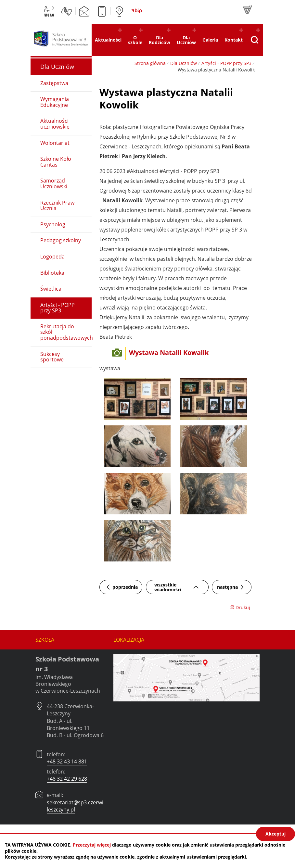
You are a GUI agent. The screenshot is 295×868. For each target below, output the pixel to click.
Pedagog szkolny (61, 240)
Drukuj (240, 607)
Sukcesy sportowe (52, 357)
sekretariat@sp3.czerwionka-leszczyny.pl (82, 806)
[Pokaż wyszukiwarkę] (254, 40)
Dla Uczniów (184, 63)
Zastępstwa (54, 83)
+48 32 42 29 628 (67, 779)
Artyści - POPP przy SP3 (226, 63)
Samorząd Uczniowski (54, 183)
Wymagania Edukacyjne (55, 102)
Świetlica (51, 289)
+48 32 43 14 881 (67, 761)
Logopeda (52, 257)
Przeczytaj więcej (92, 845)
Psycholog (53, 224)
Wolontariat (55, 143)
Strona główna (150, 63)
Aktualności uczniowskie (55, 124)
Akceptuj (276, 834)
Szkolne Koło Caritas (56, 162)
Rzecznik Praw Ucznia (57, 206)
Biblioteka (52, 273)
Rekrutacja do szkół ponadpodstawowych (66, 332)
